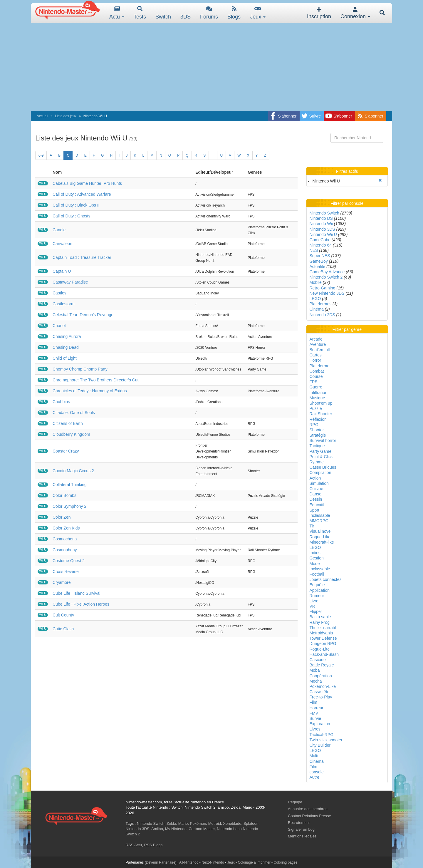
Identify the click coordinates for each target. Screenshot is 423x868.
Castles (59, 293)
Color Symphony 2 (69, 506)
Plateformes (321, 304)
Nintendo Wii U (323, 234)
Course (316, 376)
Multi (314, 756)
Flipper (316, 611)
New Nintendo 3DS (327, 293)
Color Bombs (64, 495)
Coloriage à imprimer (254, 862)
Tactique (317, 446)
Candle (59, 230)
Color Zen (62, 517)
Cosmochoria (65, 539)
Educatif (317, 505)
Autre (314, 777)
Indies (315, 553)
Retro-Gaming (323, 288)
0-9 (41, 155)
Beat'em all (320, 350)
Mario (183, 823)
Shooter (317, 430)
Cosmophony (65, 550)
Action (315, 478)
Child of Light (65, 358)
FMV (314, 713)
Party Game (321, 451)
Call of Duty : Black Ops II (76, 205)
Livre (314, 601)
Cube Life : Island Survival (77, 593)
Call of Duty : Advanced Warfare (82, 194)
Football (317, 574)
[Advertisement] (211, 67)
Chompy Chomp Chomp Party (80, 369)
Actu (117, 13)
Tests (140, 13)
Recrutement (299, 823)
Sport (314, 510)
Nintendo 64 (321, 245)
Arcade (316, 339)
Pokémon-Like (323, 686)
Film (313, 702)
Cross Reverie (66, 572)
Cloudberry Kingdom (71, 434)
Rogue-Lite (320, 649)
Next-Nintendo (213, 862)
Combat (317, 371)
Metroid (215, 823)
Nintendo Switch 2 (326, 277)
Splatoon (251, 823)
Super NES (320, 256)
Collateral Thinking (70, 485)
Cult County (63, 615)
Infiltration (319, 393)
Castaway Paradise (70, 282)
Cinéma (317, 309)
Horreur (317, 708)
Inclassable (320, 515)
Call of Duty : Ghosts (71, 216)
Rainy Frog (320, 622)
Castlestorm (64, 304)
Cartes (316, 355)
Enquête (317, 585)
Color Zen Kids (66, 528)
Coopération (321, 676)
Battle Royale (322, 665)
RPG (314, 425)
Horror (315, 360)
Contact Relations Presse (309, 816)
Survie (315, 718)
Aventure (318, 344)
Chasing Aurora (67, 336)
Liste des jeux (66, 116)
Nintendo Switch (324, 213)
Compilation (320, 472)
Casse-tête (320, 692)
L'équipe (295, 802)
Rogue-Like (320, 537)
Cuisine (317, 489)
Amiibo (157, 829)
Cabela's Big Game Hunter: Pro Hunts (87, 183)
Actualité (318, 267)
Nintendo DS (321, 218)
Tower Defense (323, 638)
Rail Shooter (321, 414)
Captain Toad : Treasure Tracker (82, 257)
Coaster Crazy (66, 451)
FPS (314, 382)
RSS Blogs (153, 845)
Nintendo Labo (229, 829)
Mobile (316, 282)
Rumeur (317, 596)
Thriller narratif (323, 628)
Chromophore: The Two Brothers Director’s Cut (95, 380)
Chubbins (61, 402)
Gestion (317, 558)
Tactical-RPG (322, 735)
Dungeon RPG (323, 644)
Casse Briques (323, 467)
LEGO (315, 299)
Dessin (316, 499)
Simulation (319, 483)
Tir (312, 526)
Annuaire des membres (308, 809)
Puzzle (316, 408)
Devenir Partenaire (161, 862)
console (317, 772)
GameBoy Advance (327, 272)
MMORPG (319, 521)
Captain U (62, 271)
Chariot (59, 326)
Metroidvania (321, 633)
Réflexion (318, 419)
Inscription (319, 13)
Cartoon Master (202, 829)
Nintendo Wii (321, 224)
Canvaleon (62, 244)
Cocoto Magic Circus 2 (73, 471)
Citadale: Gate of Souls (74, 413)
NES (314, 250)
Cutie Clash (63, 629)
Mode (315, 564)
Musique (317, 398)
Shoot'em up (321, 403)
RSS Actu (134, 845)
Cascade (318, 660)
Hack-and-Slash (324, 654)
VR (312, 606)
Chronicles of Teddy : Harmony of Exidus (90, 391)
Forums (209, 13)
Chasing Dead (66, 347)
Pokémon (198, 823)
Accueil (42, 116)
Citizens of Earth (68, 423)
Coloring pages (285, 862)
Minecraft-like (322, 542)
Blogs (234, 13)
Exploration (320, 724)
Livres (315, 729)
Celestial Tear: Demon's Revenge (83, 315)
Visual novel (321, 531)
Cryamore (62, 582)
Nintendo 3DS (322, 229)
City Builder (320, 745)
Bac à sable (320, 617)
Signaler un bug (301, 829)
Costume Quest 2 (69, 561)
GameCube (320, 240)
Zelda (171, 823)
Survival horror (323, 440)
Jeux (258, 13)
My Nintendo (176, 829)
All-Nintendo (189, 862)
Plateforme (320, 366)
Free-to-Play (321, 697)
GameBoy (319, 261)
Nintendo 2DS (322, 315)
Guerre (316, 387)
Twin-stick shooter (326, 740)
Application (320, 590)
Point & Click (321, 457)
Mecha (316, 681)
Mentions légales (302, 836)
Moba (315, 670)
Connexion (355, 13)
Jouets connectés (326, 579)
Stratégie (318, 435)
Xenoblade (232, 823)
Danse (315, 494)
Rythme (317, 462)
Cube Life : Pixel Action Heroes (81, 604)
